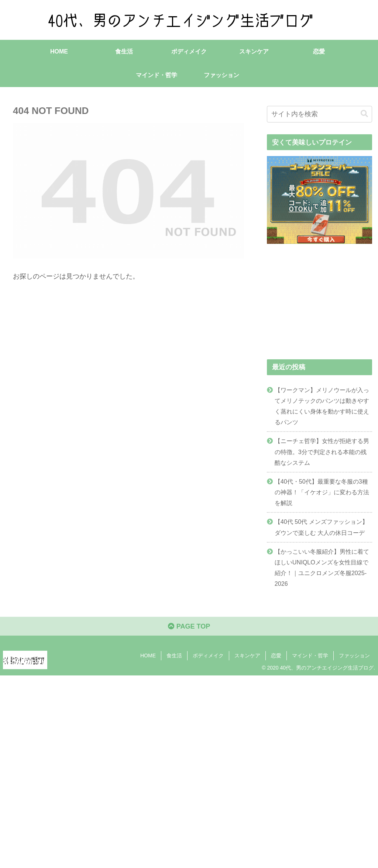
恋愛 (276, 656)
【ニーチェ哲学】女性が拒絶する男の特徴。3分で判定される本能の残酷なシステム (322, 452)
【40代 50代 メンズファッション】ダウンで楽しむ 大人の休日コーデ (321, 527)
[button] (364, 114)
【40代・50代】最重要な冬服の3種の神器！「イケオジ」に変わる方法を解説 (322, 492)
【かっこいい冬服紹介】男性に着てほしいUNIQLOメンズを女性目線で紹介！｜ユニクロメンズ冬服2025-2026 (322, 568)
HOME (148, 656)
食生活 (174, 656)
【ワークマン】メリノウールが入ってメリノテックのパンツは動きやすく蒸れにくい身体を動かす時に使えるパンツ (322, 406)
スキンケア (247, 656)
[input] (319, 114)
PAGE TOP (189, 626)
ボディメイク (208, 656)
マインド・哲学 (310, 656)
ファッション (354, 656)
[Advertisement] (189, 770)
